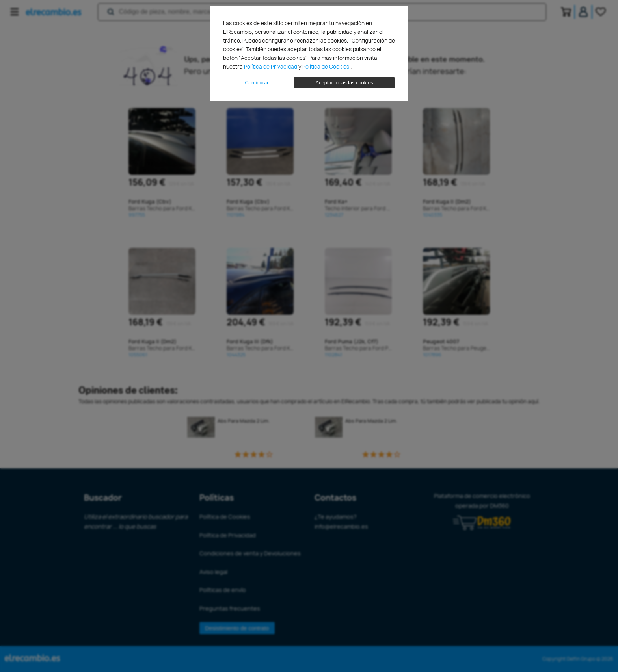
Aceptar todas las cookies (344, 83)
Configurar (257, 83)
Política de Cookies (326, 67)
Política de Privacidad (271, 67)
